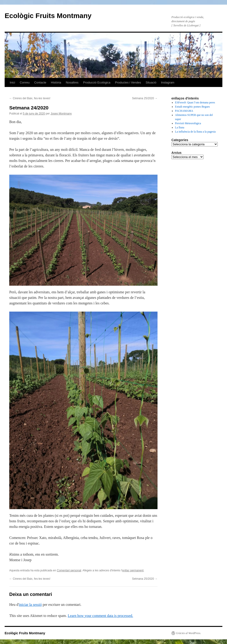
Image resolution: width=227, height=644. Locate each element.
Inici (12, 82)
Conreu (25, 82)
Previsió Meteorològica (188, 123)
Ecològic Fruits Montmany (48, 16)
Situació (151, 82)
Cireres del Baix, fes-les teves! (30, 98)
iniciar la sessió (30, 605)
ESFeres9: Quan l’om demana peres (195, 102)
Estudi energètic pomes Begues (192, 107)
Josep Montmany (61, 114)
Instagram (168, 82)
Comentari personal (69, 570)
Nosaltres (72, 82)
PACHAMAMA (184, 111)
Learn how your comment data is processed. (100, 616)
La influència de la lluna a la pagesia (195, 132)
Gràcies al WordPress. (189, 633)
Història (56, 82)
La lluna (180, 127)
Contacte (40, 82)
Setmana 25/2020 (145, 98)
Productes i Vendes (128, 82)
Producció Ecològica (97, 82)
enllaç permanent (133, 570)
